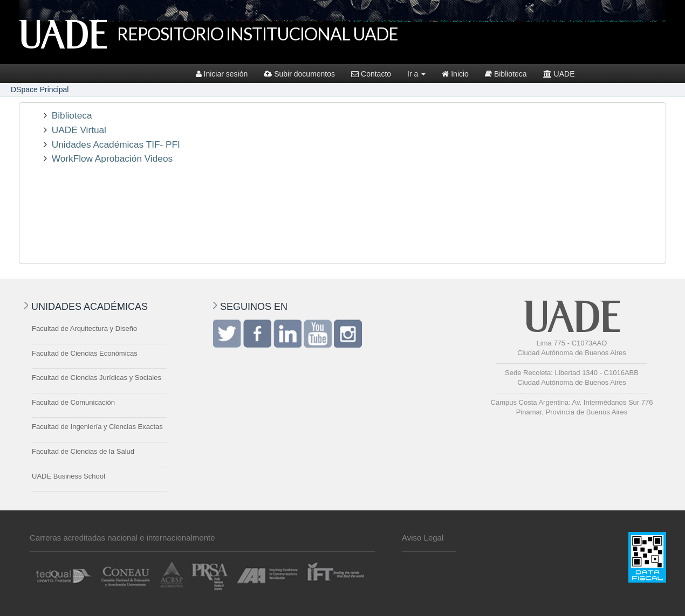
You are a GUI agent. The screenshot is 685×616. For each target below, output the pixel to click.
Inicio (455, 74)
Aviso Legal (423, 538)
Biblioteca (506, 74)
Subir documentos (299, 74)
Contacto (371, 74)
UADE (559, 74)
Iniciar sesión (222, 74)
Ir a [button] (416, 74)
